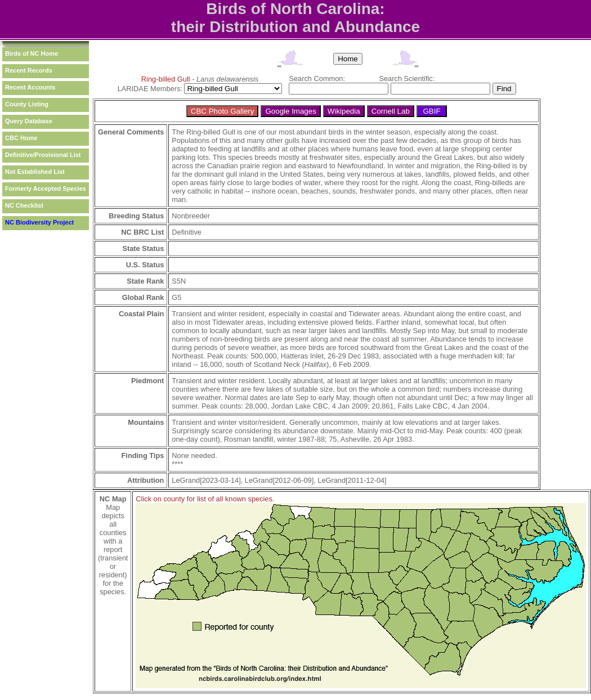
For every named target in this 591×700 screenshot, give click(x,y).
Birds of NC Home (32, 53)
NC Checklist (24, 205)
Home (348, 59)
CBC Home (21, 138)
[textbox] (339, 89)
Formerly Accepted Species (46, 189)
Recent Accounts (30, 87)
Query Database (29, 121)
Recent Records (29, 70)
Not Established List (35, 172)
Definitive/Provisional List (43, 155)
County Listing (27, 104)
